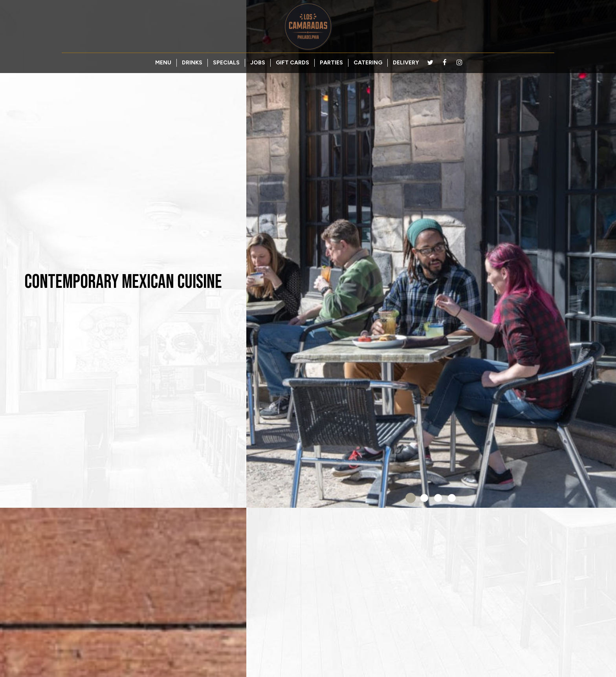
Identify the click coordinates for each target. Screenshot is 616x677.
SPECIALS (226, 63)
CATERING (368, 63)
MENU (163, 63)
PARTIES (331, 63)
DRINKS (192, 63)
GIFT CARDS (292, 63)
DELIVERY (406, 63)
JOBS (258, 63)
